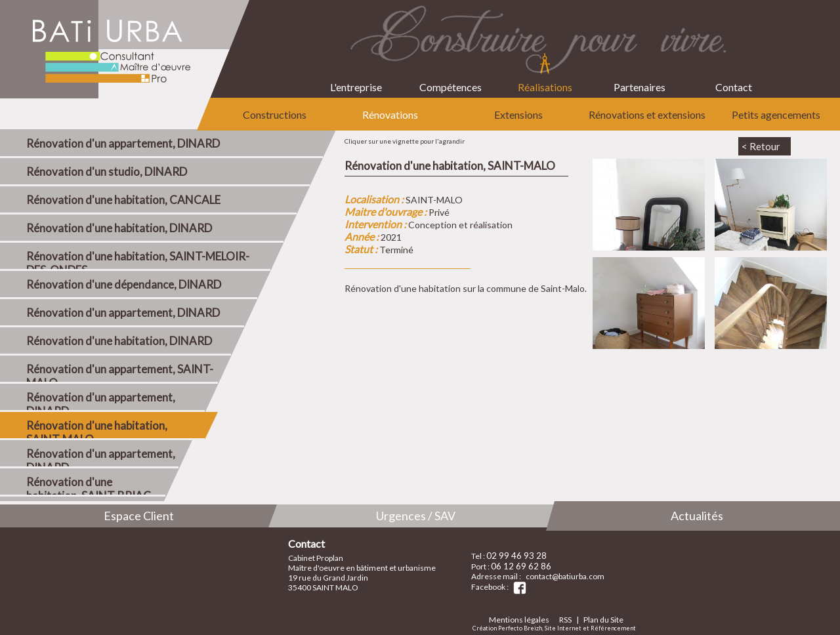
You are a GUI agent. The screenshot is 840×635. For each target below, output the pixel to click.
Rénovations (390, 114)
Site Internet (563, 628)
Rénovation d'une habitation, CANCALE (123, 200)
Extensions (518, 114)
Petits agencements (776, 114)
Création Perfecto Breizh (507, 628)
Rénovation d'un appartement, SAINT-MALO (120, 373)
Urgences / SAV (416, 516)
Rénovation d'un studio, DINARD (107, 172)
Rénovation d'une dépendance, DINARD (124, 284)
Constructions (275, 114)
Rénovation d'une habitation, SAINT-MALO (97, 429)
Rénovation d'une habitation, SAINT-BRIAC (89, 486)
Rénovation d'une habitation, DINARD (119, 228)
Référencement (613, 628)
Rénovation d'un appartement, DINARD (123, 143)
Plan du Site (603, 620)
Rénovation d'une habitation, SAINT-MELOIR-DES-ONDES (138, 260)
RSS (565, 620)
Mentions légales (519, 620)
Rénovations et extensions (647, 114)
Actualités (697, 516)
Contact (734, 76)
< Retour (761, 146)
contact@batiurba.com (565, 576)
